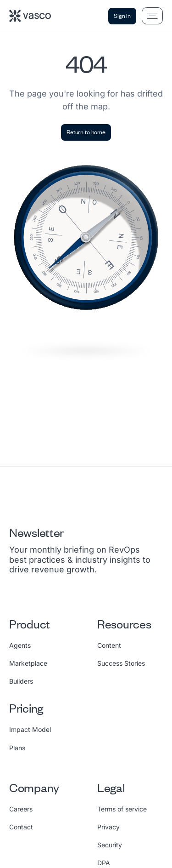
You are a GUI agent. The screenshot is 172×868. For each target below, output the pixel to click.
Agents (20, 645)
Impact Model (30, 729)
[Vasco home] (30, 16)
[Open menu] (152, 16)
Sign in (122, 16)
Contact (21, 827)
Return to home (86, 132)
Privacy (108, 827)
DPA (104, 863)
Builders (21, 681)
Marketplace (28, 663)
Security (110, 845)
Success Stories (121, 663)
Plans (17, 748)
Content (109, 645)
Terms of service (122, 809)
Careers (21, 809)
